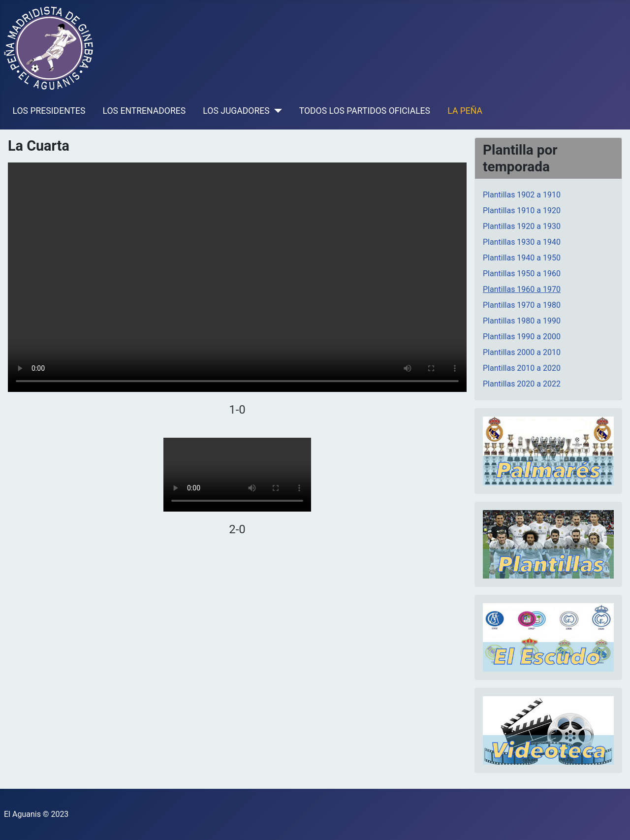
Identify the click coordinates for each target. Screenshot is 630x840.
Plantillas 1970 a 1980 (522, 305)
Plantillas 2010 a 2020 (522, 368)
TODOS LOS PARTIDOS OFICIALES (365, 111)
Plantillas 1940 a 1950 (522, 258)
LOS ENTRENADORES (144, 111)
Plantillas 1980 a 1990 (522, 321)
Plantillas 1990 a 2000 (522, 337)
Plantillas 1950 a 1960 (522, 274)
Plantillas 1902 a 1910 (522, 195)
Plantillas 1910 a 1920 (522, 210)
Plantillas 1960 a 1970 (522, 289)
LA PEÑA (465, 111)
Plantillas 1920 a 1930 (522, 226)
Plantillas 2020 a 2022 (522, 384)
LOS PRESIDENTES (49, 111)
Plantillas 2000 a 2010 (522, 352)
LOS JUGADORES (236, 111)
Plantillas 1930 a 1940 (522, 242)
